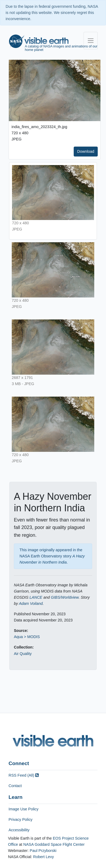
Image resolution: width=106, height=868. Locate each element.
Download (86, 151)
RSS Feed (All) (24, 775)
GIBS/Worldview (65, 597)
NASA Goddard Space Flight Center (54, 844)
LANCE (36, 597)
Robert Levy (44, 857)
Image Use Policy (23, 809)
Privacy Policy (21, 819)
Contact (15, 786)
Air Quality (23, 654)
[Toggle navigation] (91, 41)
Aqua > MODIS (27, 637)
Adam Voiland (31, 603)
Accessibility (19, 830)
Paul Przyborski (43, 851)
